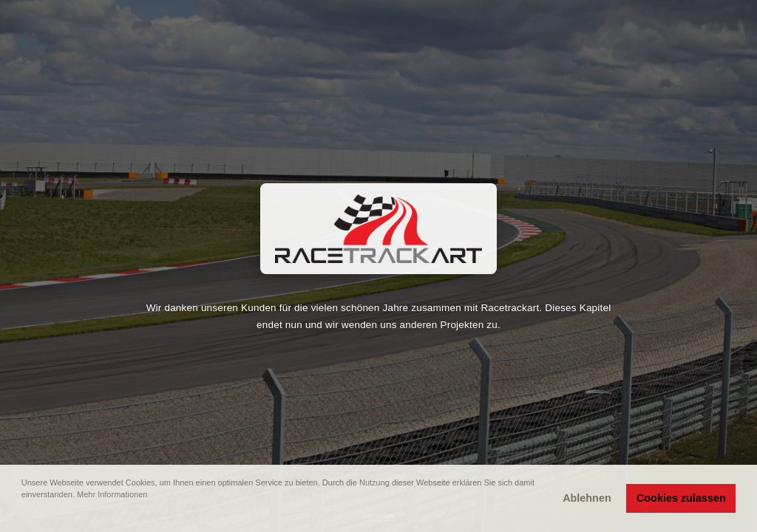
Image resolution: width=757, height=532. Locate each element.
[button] (23, 515)
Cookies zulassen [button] (681, 498)
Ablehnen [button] (587, 498)
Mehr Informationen (112, 494)
